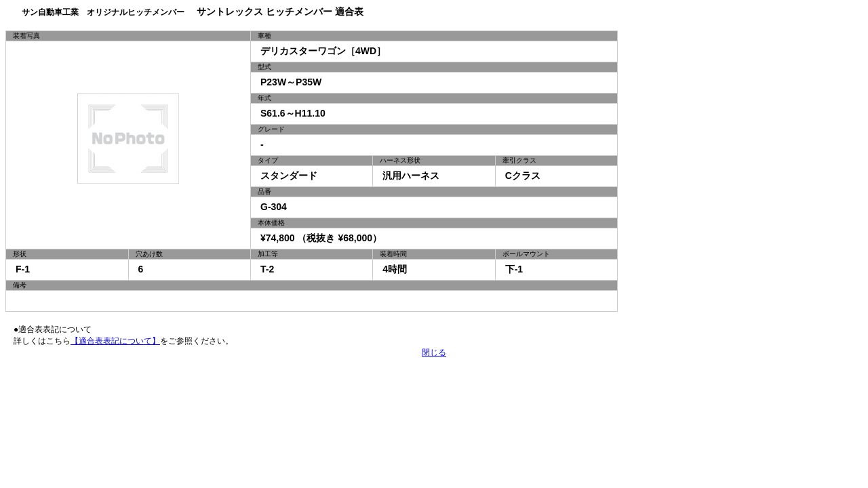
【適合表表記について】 (115, 341)
